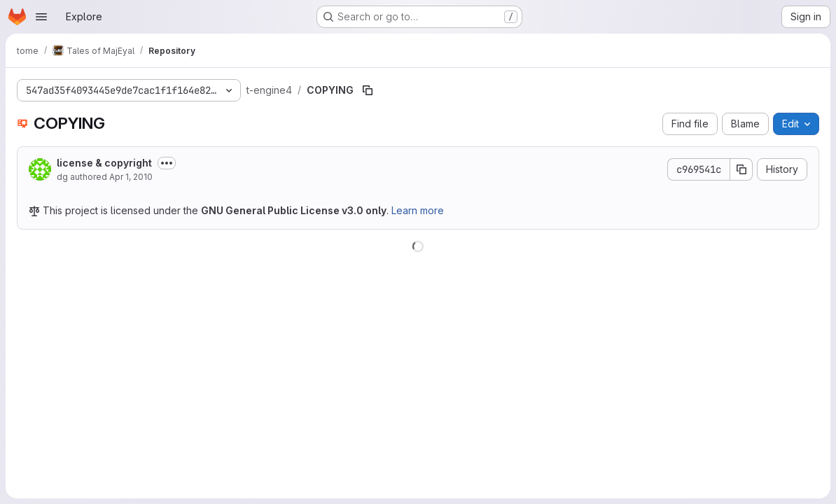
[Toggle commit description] (167, 163)
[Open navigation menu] (41, 17)
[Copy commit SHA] (741, 169)
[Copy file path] (368, 90)
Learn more (418, 210)
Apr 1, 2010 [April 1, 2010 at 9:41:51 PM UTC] (131, 177)
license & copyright (104, 163)
